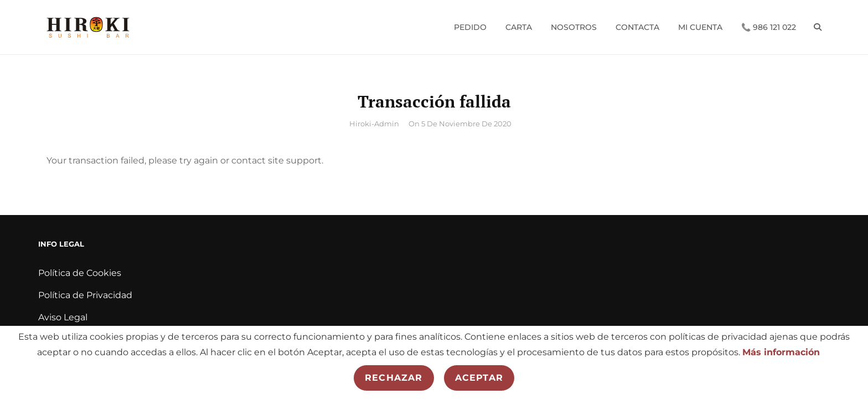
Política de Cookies (80, 273)
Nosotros (574, 27)
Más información (781, 352)
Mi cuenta (700, 27)
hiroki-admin (374, 124)
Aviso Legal (63, 317)
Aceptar (479, 378)
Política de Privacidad (85, 295)
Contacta (637, 27)
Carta (519, 27)
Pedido (470, 27)
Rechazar (394, 378)
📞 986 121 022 (769, 27)
